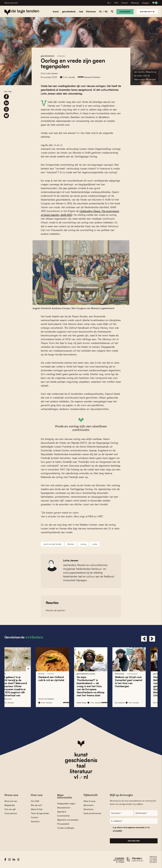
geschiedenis (81, 760)
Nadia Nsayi (91, 703)
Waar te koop (89, 801)
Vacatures (35, 821)
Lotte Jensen (52, 73)
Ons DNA (35, 801)
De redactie (129, 703)
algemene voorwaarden (136, 828)
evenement (142, 674)
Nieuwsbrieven (64, 808)
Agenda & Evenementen (63, 814)
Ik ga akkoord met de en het (131, 829)
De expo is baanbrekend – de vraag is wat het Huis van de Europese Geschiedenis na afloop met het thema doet (100, 686)
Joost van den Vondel (52, 544)
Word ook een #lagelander (11, 803)
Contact (124, 3)
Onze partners (11, 813)
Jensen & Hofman (92, 77)
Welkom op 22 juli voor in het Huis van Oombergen (138, 682)
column (61, 56)
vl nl (81, 777)
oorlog (83, 544)
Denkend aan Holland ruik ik (61, 679)
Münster (71, 544)
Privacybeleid (63, 824)
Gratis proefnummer (92, 813)
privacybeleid (117, 831)
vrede (95, 544)
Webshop (135, 3)
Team (40, 813)
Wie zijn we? (36, 805)
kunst (81, 754)
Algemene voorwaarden (68, 820)
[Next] (152, 639)
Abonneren (125, 12)
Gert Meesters (15, 699)
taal (81, 766)
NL (109, 3)
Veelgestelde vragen (66, 804)
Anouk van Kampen (56, 699)
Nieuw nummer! (11, 3)
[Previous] (144, 639)
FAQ (116, 3)
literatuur (81, 771)
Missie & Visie (37, 809)
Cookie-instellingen (66, 828)
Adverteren (88, 809)
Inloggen (146, 3)
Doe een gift (147, 12)
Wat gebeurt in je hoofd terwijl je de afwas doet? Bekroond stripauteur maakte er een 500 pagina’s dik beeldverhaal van (23, 686)
